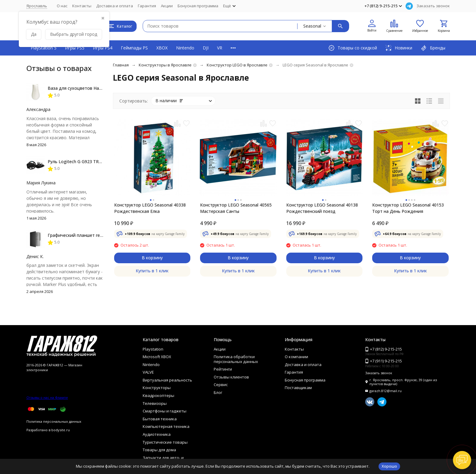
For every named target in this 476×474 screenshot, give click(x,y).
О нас (62, 6)
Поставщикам (298, 388)
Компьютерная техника (166, 426)
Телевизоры (155, 403)
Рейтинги (223, 369)
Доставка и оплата (115, 6)
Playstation (153, 349)
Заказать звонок (433, 6)
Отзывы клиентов (231, 377)
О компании (296, 357)
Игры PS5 (75, 48)
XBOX (162, 48)
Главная (121, 65)
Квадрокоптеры (158, 395)
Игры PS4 (103, 48)
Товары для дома (159, 450)
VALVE (148, 372)
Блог (218, 392)
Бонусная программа (198, 6)
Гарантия (147, 6)
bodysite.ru (61, 430)
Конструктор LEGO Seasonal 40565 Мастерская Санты (236, 208)
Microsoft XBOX (157, 357)
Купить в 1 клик (152, 271)
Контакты (82, 6)
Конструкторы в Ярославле (165, 65)
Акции (167, 6)
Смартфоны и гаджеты (165, 411)
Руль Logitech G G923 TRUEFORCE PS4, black (93, 161)
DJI (206, 48)
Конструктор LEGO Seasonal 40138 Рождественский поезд (322, 208)
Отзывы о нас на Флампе (47, 397)
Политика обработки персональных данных (236, 359)
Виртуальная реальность (167, 380)
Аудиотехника (157, 434)
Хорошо (389, 466)
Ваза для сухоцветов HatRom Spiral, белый (93, 88)
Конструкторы (157, 388)
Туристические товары (165, 442)
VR (220, 48)
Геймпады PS (134, 48)
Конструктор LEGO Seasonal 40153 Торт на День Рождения (408, 208)
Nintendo (185, 48)
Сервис (221, 385)
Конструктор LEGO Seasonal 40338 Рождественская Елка (150, 208)
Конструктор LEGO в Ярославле (237, 65)
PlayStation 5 (44, 48)
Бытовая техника (160, 419)
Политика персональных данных (54, 421)
